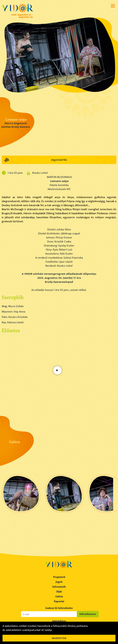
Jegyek (59, 582)
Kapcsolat (59, 601)
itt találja (47, 630)
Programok (59, 577)
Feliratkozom (88, 614)
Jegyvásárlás (59, 160)
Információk (59, 587)
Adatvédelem (59, 621)
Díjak (59, 591)
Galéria (59, 596)
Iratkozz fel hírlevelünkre (59, 608)
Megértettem (59, 638)
